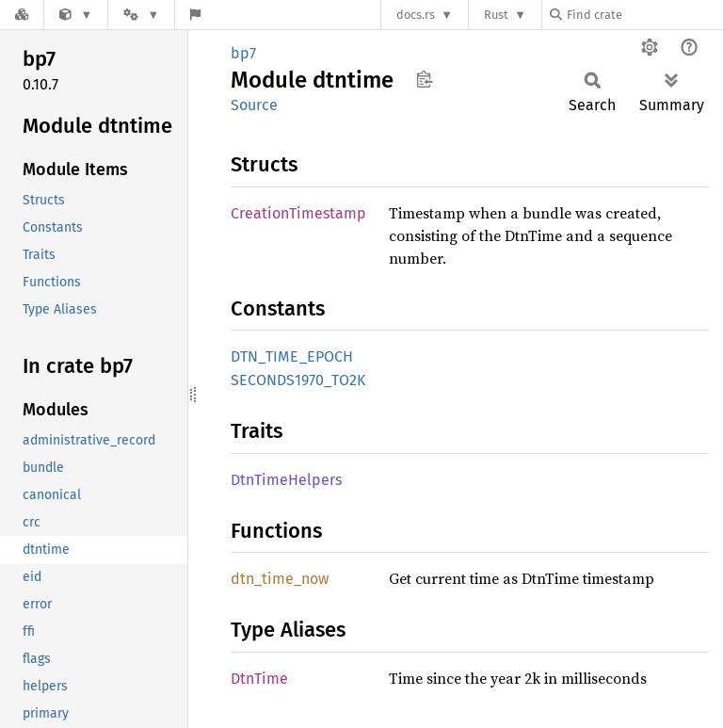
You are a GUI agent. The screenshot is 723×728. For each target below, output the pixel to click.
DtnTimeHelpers (286, 480)
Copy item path (424, 79)
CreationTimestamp (298, 213)
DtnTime (259, 679)
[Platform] (141, 15)
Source (254, 105)
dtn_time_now (280, 579)
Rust (496, 15)
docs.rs (416, 15)
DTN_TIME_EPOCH (292, 356)
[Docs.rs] (22, 15)
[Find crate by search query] (644, 15)
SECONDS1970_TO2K (298, 380)
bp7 (243, 53)
